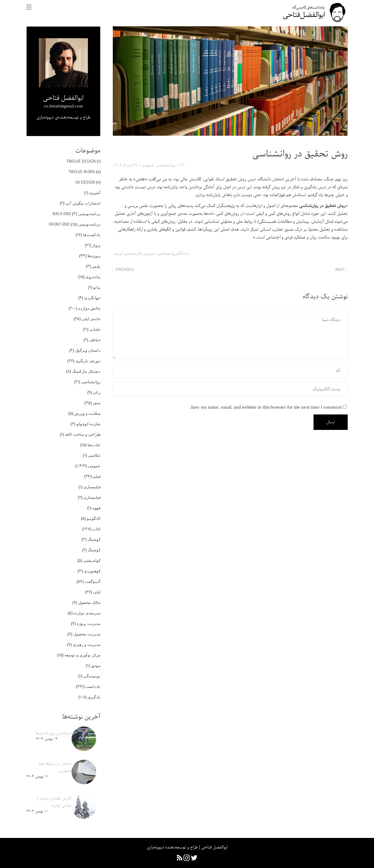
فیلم (97, 476)
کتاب (96, 529)
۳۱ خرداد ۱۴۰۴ (125, 165)
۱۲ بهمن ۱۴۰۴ (47, 739)
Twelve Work (82, 172)
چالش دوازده (90, 308)
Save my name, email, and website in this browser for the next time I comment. (266, 407)
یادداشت (93, 686)
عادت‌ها (94, 445)
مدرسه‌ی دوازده (87, 613)
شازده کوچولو (89, 424)
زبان (97, 392)
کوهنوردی (92, 571)
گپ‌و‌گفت (93, 581)
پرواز (96, 245)
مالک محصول (89, 602)
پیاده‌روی (93, 277)
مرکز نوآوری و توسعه (83, 655)
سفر (97, 403)
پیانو (97, 287)
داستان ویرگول (88, 350)
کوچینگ (94, 539)
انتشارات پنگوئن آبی (83, 203)
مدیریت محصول (87, 634)
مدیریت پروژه (89, 623)
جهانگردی (92, 298)
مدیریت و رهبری (87, 644)
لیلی (97, 592)
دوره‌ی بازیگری (88, 361)
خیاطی (95, 340)
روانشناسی (166, 165)
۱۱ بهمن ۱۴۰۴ (37, 777)
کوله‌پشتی (92, 560)
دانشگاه (183, 253)
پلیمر (96, 266)
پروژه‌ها (94, 256)
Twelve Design (81, 161)
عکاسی (94, 455)
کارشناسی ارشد (128, 253)
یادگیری (94, 697)
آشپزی (95, 193)
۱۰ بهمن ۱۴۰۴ (37, 811)
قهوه (96, 508)
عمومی (148, 165)
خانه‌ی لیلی (91, 319)
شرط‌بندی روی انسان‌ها (54, 733)
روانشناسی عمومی (160, 253)
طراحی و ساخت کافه (83, 434)
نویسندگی (92, 676)
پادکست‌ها (92, 235)
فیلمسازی (92, 487)
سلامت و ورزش (88, 413)
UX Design (85, 182)
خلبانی (95, 329)
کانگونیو (94, 518)
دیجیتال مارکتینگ (86, 371)
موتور (96, 665)
